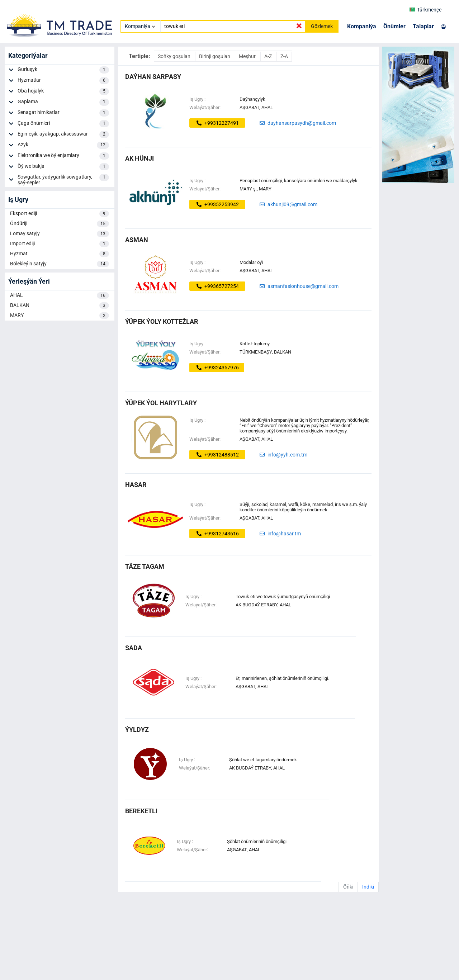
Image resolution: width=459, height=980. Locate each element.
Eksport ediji (60, 214)
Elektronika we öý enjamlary (63, 156)
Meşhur (248, 56)
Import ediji (60, 244)
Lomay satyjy (60, 234)
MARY (60, 316)
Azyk (63, 145)
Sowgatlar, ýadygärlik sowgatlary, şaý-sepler (63, 180)
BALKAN (60, 306)
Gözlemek (322, 26)
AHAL (60, 295)
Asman (137, 240)
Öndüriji (60, 224)
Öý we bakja (63, 167)
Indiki (368, 887)
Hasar (136, 485)
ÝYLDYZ (137, 730)
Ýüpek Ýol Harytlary (161, 403)
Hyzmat (60, 254)
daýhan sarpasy (153, 77)
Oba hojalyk (63, 91)
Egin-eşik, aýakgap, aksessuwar (63, 134)
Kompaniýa (362, 26)
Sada (134, 648)
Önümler (394, 26)
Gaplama (63, 102)
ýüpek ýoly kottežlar (162, 321)
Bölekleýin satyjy (60, 264)
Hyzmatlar (63, 81)
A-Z (269, 56)
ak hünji (139, 158)
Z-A (284, 56)
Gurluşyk (63, 70)
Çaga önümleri (63, 124)
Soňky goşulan (175, 56)
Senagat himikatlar (63, 113)
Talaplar (423, 26)
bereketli (141, 811)
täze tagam (145, 566)
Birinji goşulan (215, 56)
